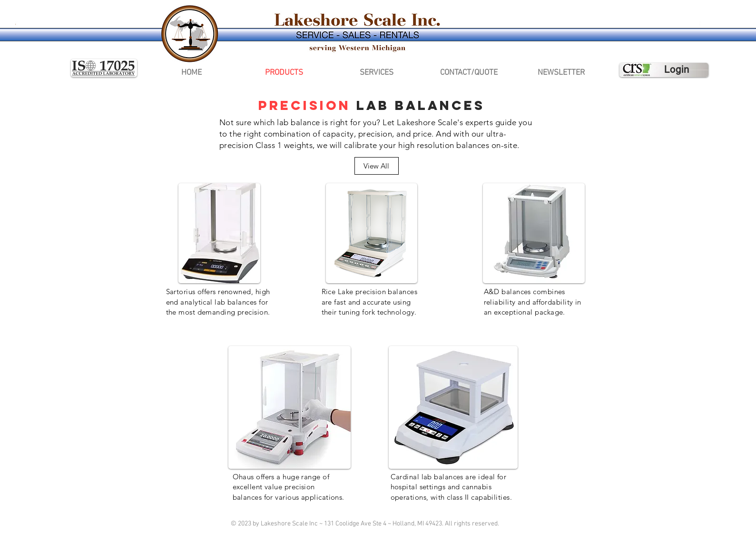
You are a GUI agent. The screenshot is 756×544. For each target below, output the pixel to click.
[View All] (377, 166)
